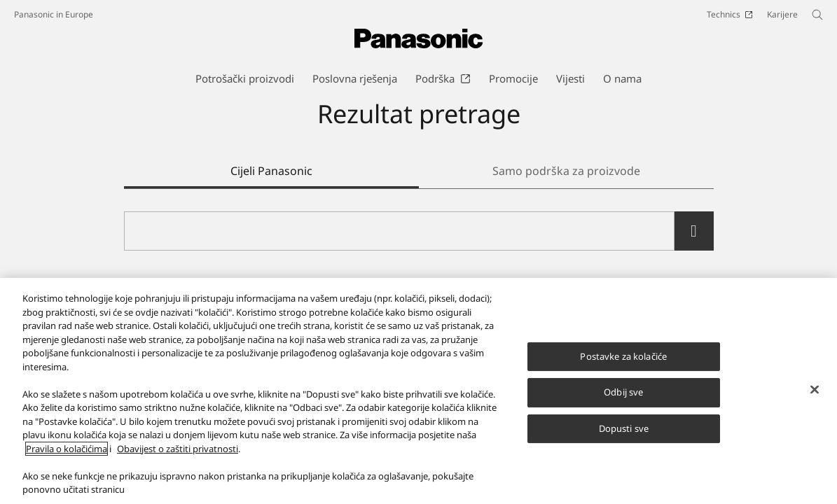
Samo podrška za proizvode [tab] (566, 171)
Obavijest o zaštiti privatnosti (178, 450)
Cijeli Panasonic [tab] (271, 171)
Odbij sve (623, 393)
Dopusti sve (624, 430)
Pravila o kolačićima (67, 450)
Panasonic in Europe (54, 14)
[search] (694, 231)
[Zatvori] (815, 391)
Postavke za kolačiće (623, 357)
